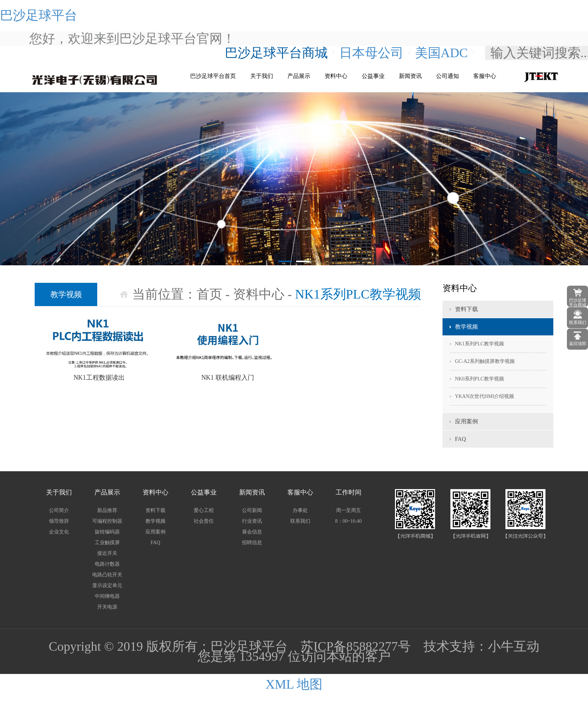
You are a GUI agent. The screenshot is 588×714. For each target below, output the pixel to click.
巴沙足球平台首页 (213, 76)
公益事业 (373, 76)
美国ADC (441, 53)
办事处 (300, 510)
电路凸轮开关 (107, 575)
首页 (209, 294)
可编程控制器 (107, 521)
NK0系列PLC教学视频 (480, 379)
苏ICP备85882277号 (356, 646)
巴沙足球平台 (39, 15)
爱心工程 (204, 510)
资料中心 (336, 76)
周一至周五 (349, 510)
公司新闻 (252, 510)
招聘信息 (252, 543)
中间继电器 (107, 596)
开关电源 (107, 607)
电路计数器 (107, 564)
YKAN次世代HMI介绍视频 (485, 396)
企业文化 (59, 532)
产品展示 (299, 76)
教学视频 (466, 327)
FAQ (461, 439)
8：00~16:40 (349, 521)
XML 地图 (294, 684)
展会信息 (252, 532)
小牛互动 (514, 646)
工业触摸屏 (107, 543)
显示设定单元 (107, 585)
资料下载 (466, 309)
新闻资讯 (410, 76)
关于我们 (262, 76)
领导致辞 (59, 521)
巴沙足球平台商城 (276, 53)
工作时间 (349, 493)
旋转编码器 (107, 532)
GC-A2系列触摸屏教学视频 (485, 361)
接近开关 (107, 553)
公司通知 (448, 76)
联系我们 (300, 521)
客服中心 (485, 76)
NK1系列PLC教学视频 (480, 344)
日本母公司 (371, 53)
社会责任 (204, 521)
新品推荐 (107, 510)
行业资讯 (252, 521)
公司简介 (59, 510)
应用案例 (466, 421)
